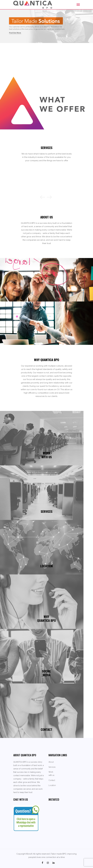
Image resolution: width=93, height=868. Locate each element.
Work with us (51, 774)
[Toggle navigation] (78, 5)
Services (52, 767)
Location (52, 785)
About (51, 762)
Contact (52, 780)
